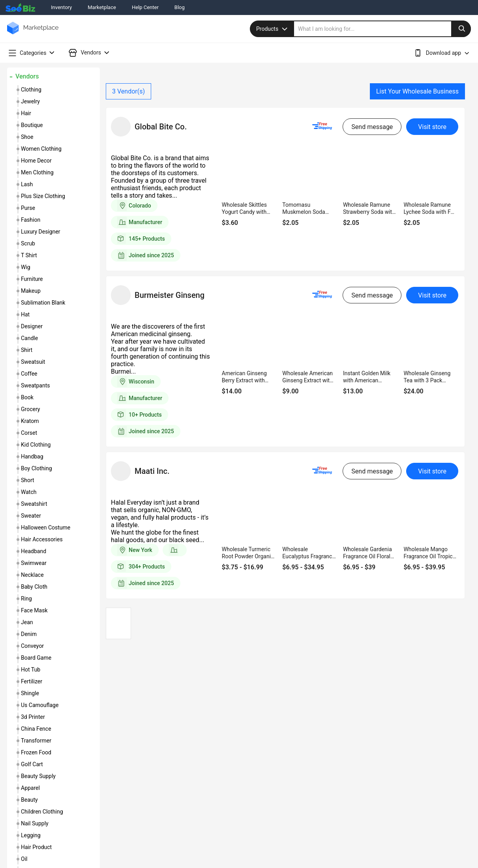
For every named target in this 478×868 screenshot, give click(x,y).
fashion (31, 220)
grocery (30, 409)
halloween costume (46, 528)
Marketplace (102, 7)
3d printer (33, 717)
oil (24, 859)
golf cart (32, 764)
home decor (36, 161)
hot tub (31, 670)
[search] (382, 29)
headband (34, 551)
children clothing (42, 812)
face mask (34, 610)
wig (26, 267)
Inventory (61, 7)
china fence (36, 729)
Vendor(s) (128, 91)
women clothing (41, 149)
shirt (27, 350)
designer (32, 326)
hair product (36, 847)
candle (29, 338)
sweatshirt (34, 504)
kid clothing (36, 445)
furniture (32, 279)
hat (25, 314)
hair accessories (42, 539)
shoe (27, 137)
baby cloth (34, 587)
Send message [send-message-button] (372, 127)
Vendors (27, 76)
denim (29, 634)
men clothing (37, 172)
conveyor (32, 646)
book (27, 397)
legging (31, 835)
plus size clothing (43, 196)
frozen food (36, 752)
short (28, 480)
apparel (30, 788)
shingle (30, 693)
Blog (180, 7)
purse (28, 208)
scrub (28, 243)
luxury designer (41, 232)
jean (27, 622)
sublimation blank (43, 303)
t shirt (29, 255)
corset (29, 433)
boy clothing (37, 468)
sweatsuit (33, 362)
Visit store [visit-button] (432, 127)
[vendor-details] (121, 127)
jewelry (30, 101)
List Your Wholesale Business (417, 91)
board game (36, 658)
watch (29, 492)
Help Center (145, 7)
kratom (30, 421)
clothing (31, 90)
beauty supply (38, 776)
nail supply (35, 823)
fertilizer (32, 681)
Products (273, 29)
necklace (32, 575)
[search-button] (461, 29)
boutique (32, 125)
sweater (31, 516)
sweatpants (35, 385)
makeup (31, 291)
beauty (29, 800)
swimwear (34, 563)
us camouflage (40, 705)
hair (26, 113)
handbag (32, 456)
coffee (29, 374)
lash (27, 184)
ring (26, 599)
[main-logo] (33, 34)
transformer (36, 741)
